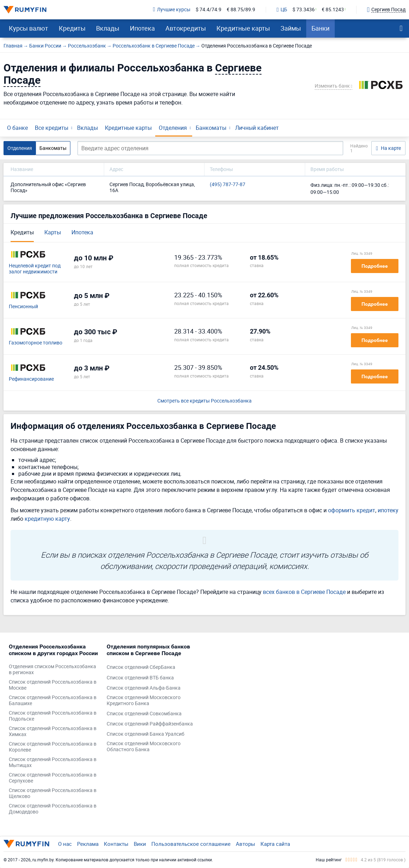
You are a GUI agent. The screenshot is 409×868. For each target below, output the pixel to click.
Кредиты (72, 28)
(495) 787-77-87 (228, 185)
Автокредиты (186, 28)
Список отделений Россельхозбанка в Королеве (53, 747)
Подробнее (375, 266)
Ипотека (142, 28)
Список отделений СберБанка (141, 667)
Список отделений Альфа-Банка (144, 688)
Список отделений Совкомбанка (144, 714)
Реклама (88, 844)
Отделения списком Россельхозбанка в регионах (52, 670)
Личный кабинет (257, 128)
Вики (140, 844)
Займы (291, 28)
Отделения (173, 128)
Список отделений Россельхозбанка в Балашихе (53, 701)
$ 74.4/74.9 (209, 10)
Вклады (108, 28)
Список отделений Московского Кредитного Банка (144, 701)
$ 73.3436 (304, 10)
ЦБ (282, 10)
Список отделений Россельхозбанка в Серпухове (53, 778)
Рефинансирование (31, 379)
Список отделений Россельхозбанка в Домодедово (53, 809)
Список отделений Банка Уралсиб (146, 734)
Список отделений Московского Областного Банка (144, 747)
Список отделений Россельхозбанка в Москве (53, 685)
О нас (65, 844)
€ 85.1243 (333, 10)
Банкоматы (211, 128)
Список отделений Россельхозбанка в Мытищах (53, 762)
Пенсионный (23, 307)
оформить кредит (352, 510)
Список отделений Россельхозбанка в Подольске (53, 716)
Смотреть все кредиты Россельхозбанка (204, 401)
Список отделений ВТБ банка (140, 678)
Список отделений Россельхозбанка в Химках (53, 731)
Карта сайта (275, 844)
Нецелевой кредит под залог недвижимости (35, 269)
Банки (320, 28)
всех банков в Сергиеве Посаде (304, 592)
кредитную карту (47, 519)
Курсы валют (29, 28)
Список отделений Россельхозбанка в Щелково (53, 793)
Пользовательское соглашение (191, 844)
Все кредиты (52, 128)
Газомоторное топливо (36, 343)
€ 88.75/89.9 (241, 10)
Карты (53, 232)
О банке (17, 128)
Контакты (116, 844)
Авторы (246, 844)
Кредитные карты (243, 28)
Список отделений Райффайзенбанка (150, 724)
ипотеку (388, 510)
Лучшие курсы (172, 10)
